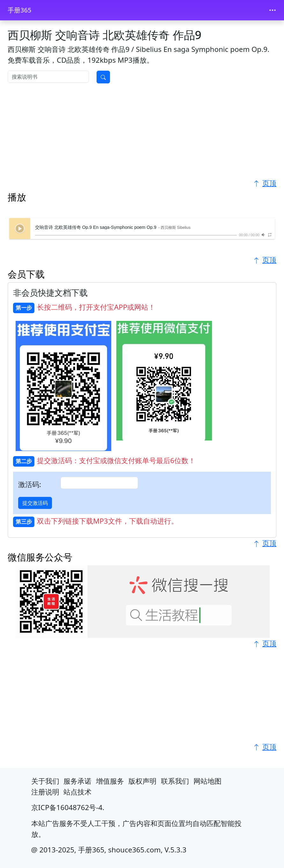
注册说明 (45, 792)
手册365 (19, 10)
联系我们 (175, 781)
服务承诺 (77, 781)
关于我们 (45, 781)
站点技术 (77, 792)
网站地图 (208, 781)
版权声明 (142, 781)
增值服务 (110, 781)
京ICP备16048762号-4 (67, 807)
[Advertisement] (142, 133)
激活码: (30, 484)
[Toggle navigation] (273, 10)
